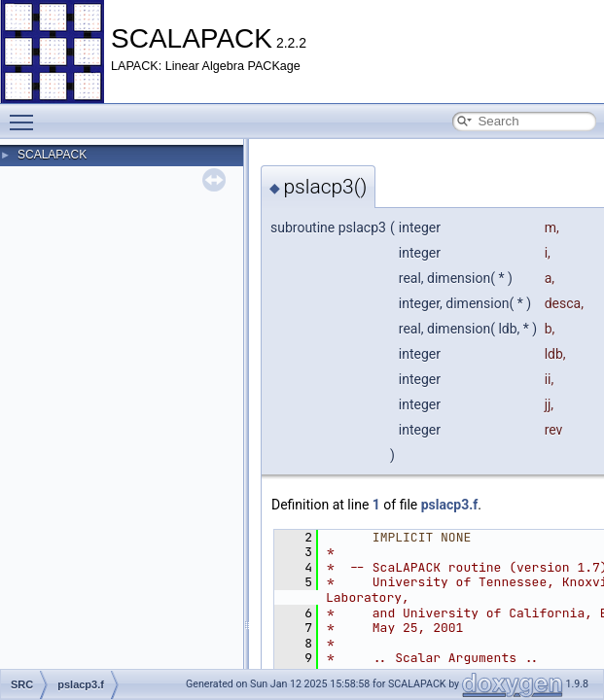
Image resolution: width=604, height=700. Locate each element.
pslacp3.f (450, 505)
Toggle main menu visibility (26, 114)
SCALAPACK (52, 155)
